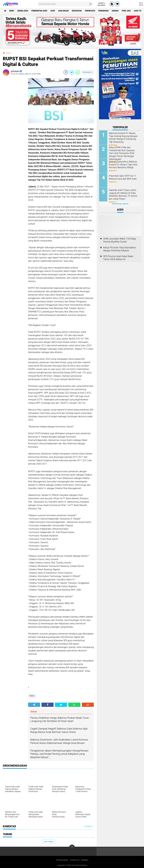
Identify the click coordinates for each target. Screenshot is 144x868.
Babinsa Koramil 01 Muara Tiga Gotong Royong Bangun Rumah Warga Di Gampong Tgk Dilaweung (123, 138)
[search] (65, 4)
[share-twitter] (72, 72)
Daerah (115, 11)
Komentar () (88, 72)
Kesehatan (77, 11)
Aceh (53, 11)
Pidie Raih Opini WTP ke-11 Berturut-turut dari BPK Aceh (123, 177)
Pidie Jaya (126, 11)
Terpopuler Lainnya (120, 204)
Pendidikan (103, 11)
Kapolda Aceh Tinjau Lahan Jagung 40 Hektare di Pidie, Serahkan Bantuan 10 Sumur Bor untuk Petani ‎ (123, 194)
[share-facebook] (66, 72)
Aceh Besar (63, 11)
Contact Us (75, 860)
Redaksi (85, 860)
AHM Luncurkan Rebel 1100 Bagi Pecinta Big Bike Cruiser (120, 240)
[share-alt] (34, 705)
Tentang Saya (62, 860)
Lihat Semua (48, 842)
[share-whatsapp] (78, 72)
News (12, 11)
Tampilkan (88, 826)
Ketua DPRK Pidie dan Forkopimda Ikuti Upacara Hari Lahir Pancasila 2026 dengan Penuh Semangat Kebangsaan (122, 153)
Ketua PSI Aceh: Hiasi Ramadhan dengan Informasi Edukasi (120, 249)
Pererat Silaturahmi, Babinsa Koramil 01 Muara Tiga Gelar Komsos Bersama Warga (123, 165)
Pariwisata (90, 11)
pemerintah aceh (39, 11)
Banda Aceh (23, 11)
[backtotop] (72, 847)
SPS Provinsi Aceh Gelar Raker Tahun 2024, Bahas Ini (118, 258)
